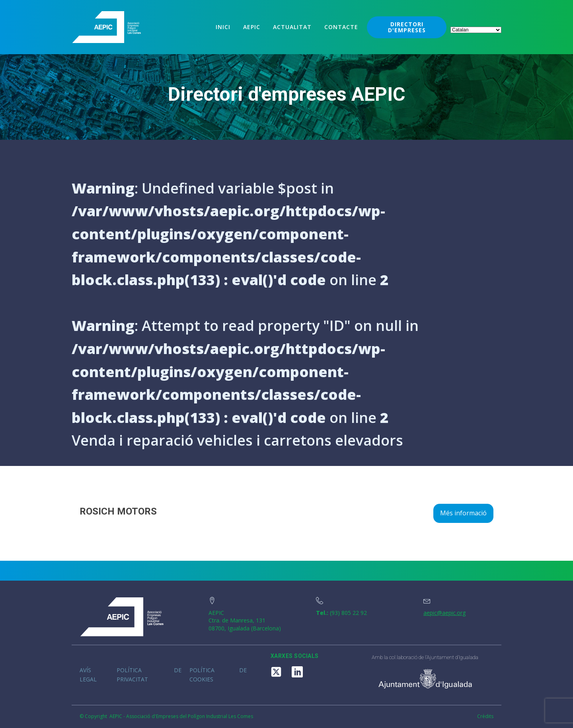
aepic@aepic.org (444, 613)
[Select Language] (476, 30)
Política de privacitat (149, 674)
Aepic (252, 27)
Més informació (463, 513)
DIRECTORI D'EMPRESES (407, 27)
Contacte (341, 27)
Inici (223, 27)
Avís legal (88, 674)
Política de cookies (218, 674)
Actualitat (292, 27)
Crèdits (485, 716)
